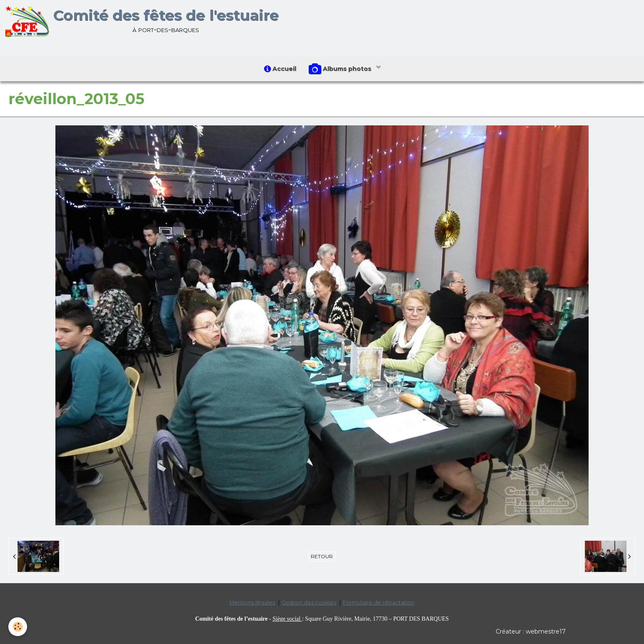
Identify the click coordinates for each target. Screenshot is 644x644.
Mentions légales (252, 603)
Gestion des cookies (309, 603)
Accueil (280, 69)
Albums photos (341, 69)
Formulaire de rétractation (379, 603)
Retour (322, 556)
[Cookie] (18, 627)
